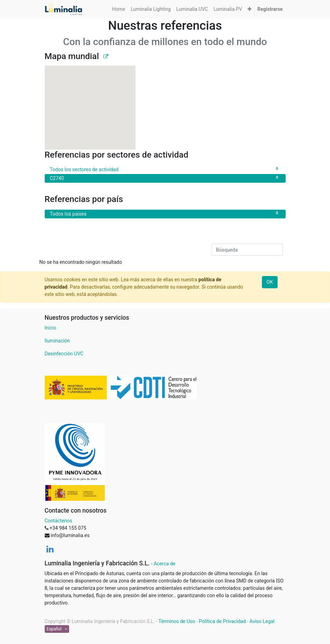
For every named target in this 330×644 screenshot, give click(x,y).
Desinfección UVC (64, 354)
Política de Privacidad (222, 621)
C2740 (165, 178)
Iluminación (57, 341)
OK (270, 282)
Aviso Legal (262, 621)
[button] (250, 9)
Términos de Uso (177, 621)
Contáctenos (58, 521)
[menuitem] (119, 9)
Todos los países (165, 214)
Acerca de (164, 564)
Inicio (51, 328)
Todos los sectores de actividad (165, 169)
